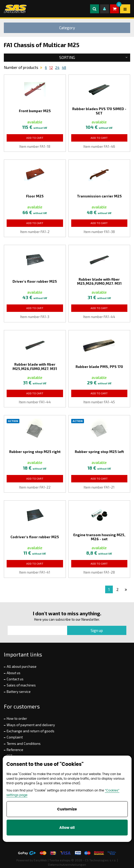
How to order (17, 718)
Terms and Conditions (24, 744)
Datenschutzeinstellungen (67, 864)
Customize (67, 809)
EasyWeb (40, 860)
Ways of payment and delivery (31, 725)
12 (51, 68)
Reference (15, 750)
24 (57, 68)
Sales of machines (21, 685)
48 (64, 68)
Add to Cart (35, 138)
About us (14, 673)
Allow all (67, 828)
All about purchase (22, 666)
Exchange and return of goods (31, 731)
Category (67, 28)
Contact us (15, 679)
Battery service (19, 692)
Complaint (15, 737)
